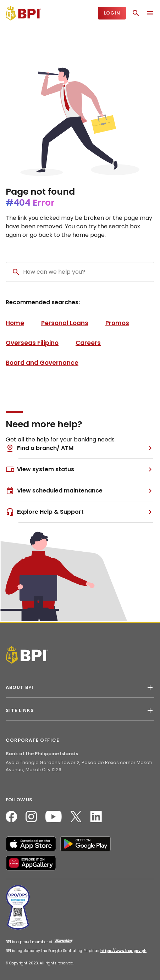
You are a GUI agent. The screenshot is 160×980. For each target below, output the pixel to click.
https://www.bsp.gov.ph (123, 951)
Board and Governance (42, 363)
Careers (88, 343)
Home (15, 323)
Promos (117, 323)
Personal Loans (65, 323)
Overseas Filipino (32, 343)
